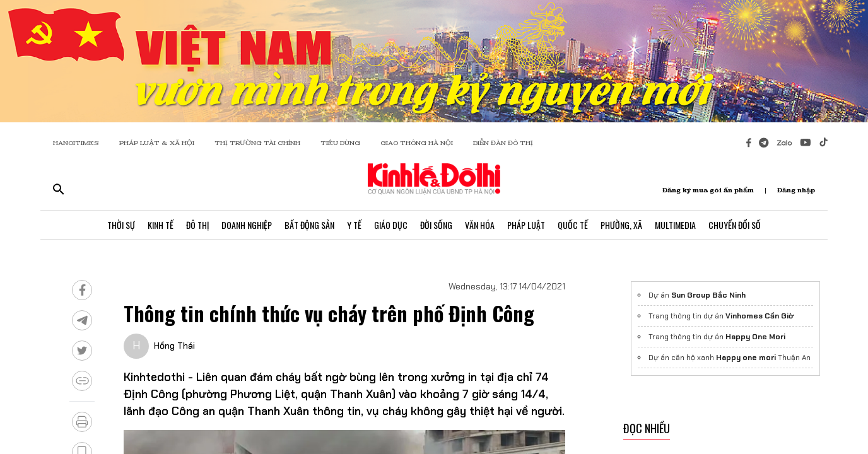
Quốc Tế (573, 225)
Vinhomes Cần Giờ (759, 316)
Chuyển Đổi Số (735, 225)
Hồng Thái (174, 346)
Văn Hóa (480, 225)
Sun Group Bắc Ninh (708, 295)
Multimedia (675, 225)
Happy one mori (746, 358)
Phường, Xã (621, 225)
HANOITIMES (76, 143)
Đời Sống (436, 225)
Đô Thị (197, 225)
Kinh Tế (161, 225)
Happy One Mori (755, 337)
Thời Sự (121, 225)
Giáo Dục (391, 225)
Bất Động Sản (309, 225)
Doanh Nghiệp (247, 225)
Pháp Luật (526, 225)
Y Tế (354, 225)
